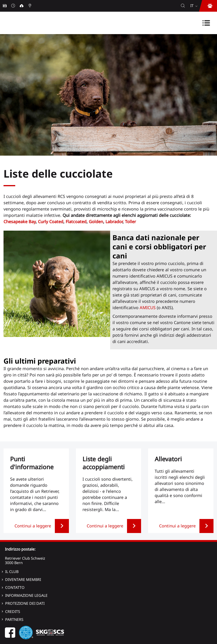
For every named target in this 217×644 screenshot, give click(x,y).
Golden (96, 222)
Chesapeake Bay (20, 222)
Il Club (12, 572)
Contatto (15, 587)
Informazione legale (26, 595)
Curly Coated (51, 222)
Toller (130, 222)
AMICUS (148, 308)
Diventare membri (23, 580)
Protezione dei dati (25, 603)
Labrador (114, 222)
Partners (14, 619)
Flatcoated (76, 222)
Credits (13, 612)
